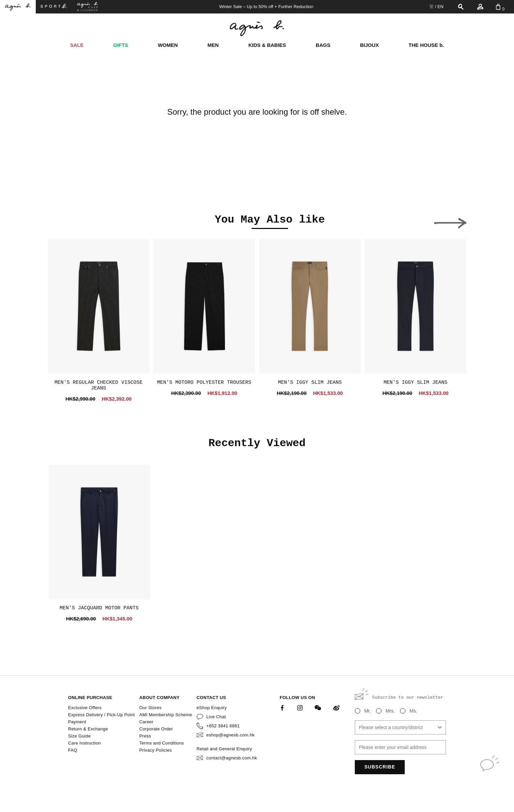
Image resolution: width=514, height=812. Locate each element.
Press (145, 736)
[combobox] (400, 727)
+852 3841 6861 (223, 726)
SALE (77, 45)
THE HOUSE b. (426, 45)
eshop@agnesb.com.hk (231, 735)
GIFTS (121, 45)
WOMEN (168, 45)
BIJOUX (369, 45)
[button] (64, 221)
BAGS (323, 45)
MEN (213, 45)
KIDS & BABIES (267, 45)
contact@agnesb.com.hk (232, 758)
